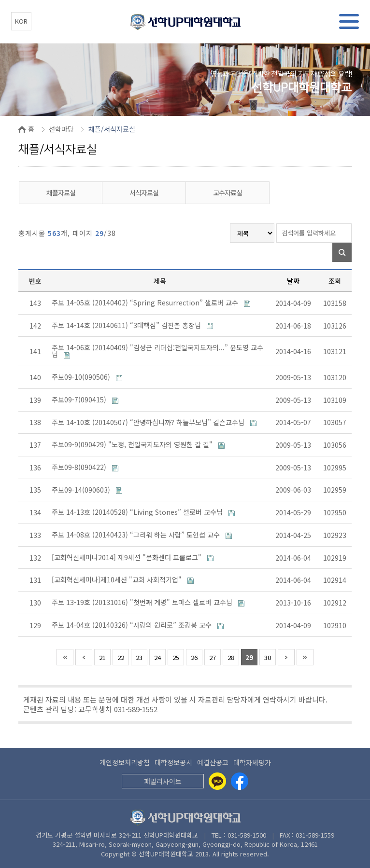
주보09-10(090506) (82, 377)
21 (102, 657)
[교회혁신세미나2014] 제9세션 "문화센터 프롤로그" (128, 557)
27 (213, 657)
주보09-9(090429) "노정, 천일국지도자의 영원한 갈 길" (133, 444)
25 (176, 657)
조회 (335, 281)
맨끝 (305, 657)
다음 (286, 657)
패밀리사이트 (163, 781)
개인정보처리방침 (125, 762)
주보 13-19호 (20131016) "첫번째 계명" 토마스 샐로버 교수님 (143, 602)
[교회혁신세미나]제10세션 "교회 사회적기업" (118, 579)
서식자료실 (144, 193)
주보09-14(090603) (82, 490)
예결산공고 (213, 762)
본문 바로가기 (0, 0)
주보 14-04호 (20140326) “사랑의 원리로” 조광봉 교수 (133, 625)
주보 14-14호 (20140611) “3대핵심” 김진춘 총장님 (127, 325)
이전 (84, 657)
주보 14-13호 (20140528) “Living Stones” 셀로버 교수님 (138, 512)
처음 (65, 657)
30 (268, 657)
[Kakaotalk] (217, 781)
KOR (21, 21)
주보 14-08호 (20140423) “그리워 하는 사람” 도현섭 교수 (137, 535)
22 (121, 657)
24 (157, 657)
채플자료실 (61, 193)
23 (139, 657)
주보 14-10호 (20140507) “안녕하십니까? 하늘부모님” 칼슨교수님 (149, 422)
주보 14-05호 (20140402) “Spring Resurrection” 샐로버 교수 (146, 303)
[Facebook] (240, 781)
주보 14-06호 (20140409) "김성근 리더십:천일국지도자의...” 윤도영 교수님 (157, 351)
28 (231, 657)
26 (194, 657)
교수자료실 (228, 193)
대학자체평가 (252, 762)
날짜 (293, 281)
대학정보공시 (173, 762)
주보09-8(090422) (80, 467)
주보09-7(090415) (80, 400)
